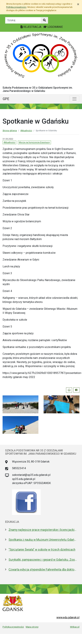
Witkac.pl (75, 627)
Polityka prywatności (13, 627)
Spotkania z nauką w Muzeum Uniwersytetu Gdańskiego (43, 540)
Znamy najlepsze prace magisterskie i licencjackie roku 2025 (43, 530)
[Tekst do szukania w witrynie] (23, 20)
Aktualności (26, 131)
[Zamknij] (78, 4)
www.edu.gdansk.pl (68, 617)
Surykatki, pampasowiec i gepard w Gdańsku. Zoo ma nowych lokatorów (43, 560)
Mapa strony (32, 627)
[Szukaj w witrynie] (44, 20)
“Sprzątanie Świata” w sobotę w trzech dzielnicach (42, 550)
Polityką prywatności (16, 7)
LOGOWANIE (53, 27)
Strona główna (10, 131)
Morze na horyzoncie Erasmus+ (34, 142)
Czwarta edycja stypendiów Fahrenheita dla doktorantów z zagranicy (43, 570)
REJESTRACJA (31, 27)
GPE (6, 99)
